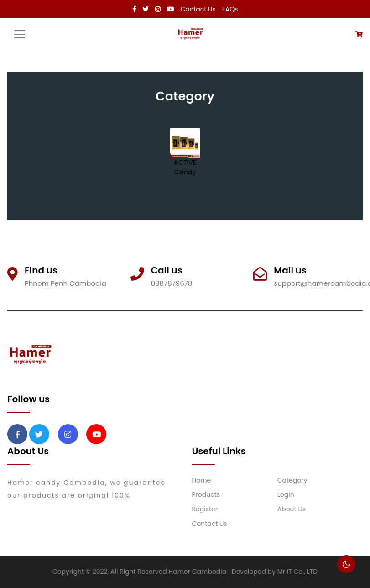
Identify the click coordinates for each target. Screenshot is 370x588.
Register (205, 509)
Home (202, 480)
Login (286, 494)
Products (206, 494)
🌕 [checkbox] (346, 564)
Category (292, 480)
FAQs (230, 9)
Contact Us (198, 9)
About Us (292, 509)
